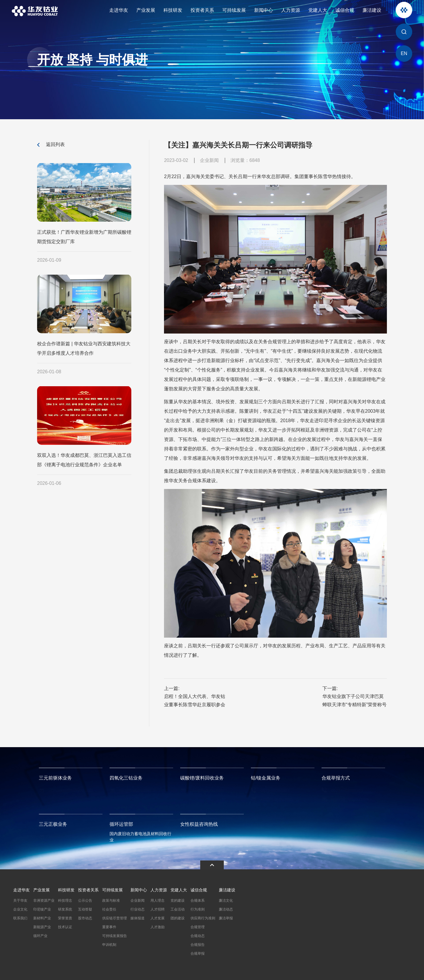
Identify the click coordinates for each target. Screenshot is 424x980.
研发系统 (65, 908)
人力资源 (291, 10)
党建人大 (318, 10)
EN (404, 53)
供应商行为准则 (203, 917)
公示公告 (85, 900)
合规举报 (198, 953)
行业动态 (138, 908)
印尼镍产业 (42, 908)
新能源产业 (42, 926)
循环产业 (40, 935)
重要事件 (109, 926)
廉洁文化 (226, 900)
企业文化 (20, 908)
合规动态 (198, 935)
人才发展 (158, 917)
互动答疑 (85, 908)
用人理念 (158, 900)
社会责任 (109, 908)
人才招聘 (158, 908)
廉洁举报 (226, 917)
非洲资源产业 (44, 900)
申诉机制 (109, 944)
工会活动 (178, 908)
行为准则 (198, 908)
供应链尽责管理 (115, 917)
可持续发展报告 (115, 935)
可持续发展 (234, 10)
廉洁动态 (226, 908)
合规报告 (198, 944)
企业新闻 (138, 900)
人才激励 (158, 926)
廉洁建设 (372, 10)
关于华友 (20, 900)
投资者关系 (202, 10)
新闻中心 (264, 10)
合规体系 (198, 900)
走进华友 (119, 10)
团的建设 (178, 917)
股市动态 (85, 917)
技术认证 (65, 926)
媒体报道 (138, 917)
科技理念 (65, 900)
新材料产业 (42, 917)
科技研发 (173, 10)
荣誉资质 (65, 917)
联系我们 (20, 917)
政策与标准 (111, 900)
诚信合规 (345, 10)
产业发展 (146, 10)
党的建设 (178, 900)
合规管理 (198, 926)
